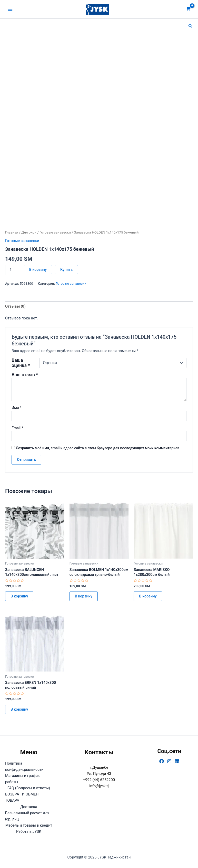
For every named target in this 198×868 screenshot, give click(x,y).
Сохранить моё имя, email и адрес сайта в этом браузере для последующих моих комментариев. (98, 448)
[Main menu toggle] (10, 9)
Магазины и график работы (22, 779)
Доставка (29, 807)
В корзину (38, 270)
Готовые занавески (55, 232)
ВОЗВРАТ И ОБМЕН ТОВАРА (22, 797)
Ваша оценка (21, 363)
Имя (16, 408)
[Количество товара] (13, 270)
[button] (191, 26)
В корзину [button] (19, 596)
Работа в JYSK (29, 831)
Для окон (29, 232)
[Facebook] (162, 761)
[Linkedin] (177, 761)
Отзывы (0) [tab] (15, 306)
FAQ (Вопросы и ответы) (29, 788)
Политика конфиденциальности (24, 766)
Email (17, 428)
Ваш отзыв (25, 375)
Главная (12, 232)
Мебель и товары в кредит (29, 825)
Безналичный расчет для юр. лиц (27, 816)
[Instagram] (169, 761)
